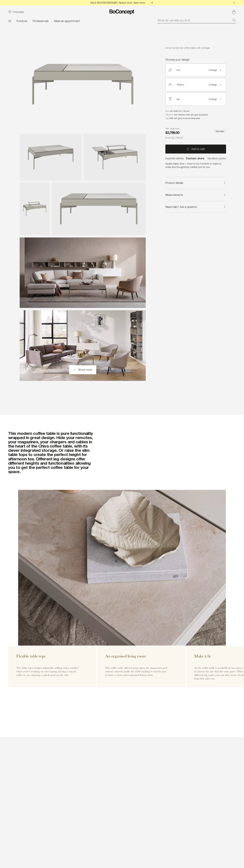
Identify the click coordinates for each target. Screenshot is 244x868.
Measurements (196, 195)
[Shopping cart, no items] (234, 12)
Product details (196, 183)
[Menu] (10, 21)
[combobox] (197, 20)
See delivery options (217, 158)
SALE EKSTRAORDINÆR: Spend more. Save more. (122, 3)
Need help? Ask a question (196, 207)
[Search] (234, 20)
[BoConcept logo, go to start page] (122, 12)
